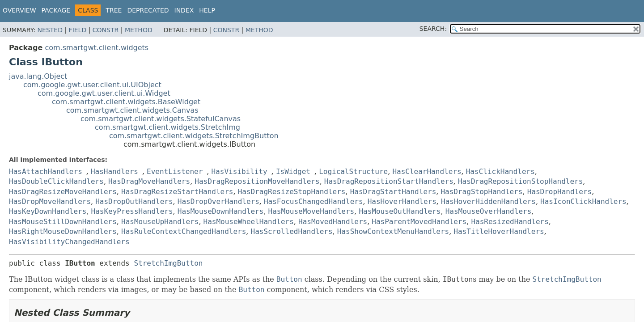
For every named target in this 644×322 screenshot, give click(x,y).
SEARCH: (433, 29)
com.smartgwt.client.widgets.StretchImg (167, 127)
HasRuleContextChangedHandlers (184, 231)
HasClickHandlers (500, 172)
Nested (50, 30)
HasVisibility (239, 172)
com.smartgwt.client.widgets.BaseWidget (126, 102)
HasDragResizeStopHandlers (292, 192)
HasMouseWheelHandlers (249, 222)
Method (139, 30)
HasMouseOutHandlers (400, 211)
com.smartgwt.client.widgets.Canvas (132, 110)
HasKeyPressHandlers (132, 211)
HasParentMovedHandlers (419, 222)
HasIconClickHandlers (583, 201)
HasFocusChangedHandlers (314, 201)
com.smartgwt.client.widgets (97, 48)
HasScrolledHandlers (292, 231)
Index (184, 10)
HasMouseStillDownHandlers (63, 222)
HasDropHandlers (560, 192)
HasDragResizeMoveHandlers (63, 192)
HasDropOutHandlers (134, 201)
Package (56, 10)
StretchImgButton (168, 263)
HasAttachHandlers (46, 172)
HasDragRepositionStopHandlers (520, 181)
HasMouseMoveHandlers (311, 211)
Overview (19, 10)
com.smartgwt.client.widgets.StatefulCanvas (161, 119)
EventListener (175, 172)
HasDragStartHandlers (393, 192)
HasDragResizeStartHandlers (177, 192)
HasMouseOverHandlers (489, 211)
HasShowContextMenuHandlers (393, 231)
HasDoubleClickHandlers (56, 181)
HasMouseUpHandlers (160, 222)
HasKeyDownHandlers (48, 211)
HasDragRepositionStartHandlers (389, 181)
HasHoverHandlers (402, 201)
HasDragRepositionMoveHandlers (257, 181)
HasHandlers (114, 172)
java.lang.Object (38, 76)
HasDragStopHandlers (481, 192)
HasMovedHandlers (333, 222)
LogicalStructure (353, 172)
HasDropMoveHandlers (50, 201)
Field (78, 30)
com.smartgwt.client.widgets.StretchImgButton (194, 136)
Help (207, 10)
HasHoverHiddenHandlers (488, 201)
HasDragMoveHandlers (149, 181)
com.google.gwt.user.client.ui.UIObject (92, 85)
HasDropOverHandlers (218, 201)
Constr (106, 30)
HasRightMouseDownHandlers (63, 231)
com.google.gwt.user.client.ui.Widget (104, 93)
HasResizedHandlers (510, 222)
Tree (114, 10)
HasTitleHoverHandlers (499, 231)
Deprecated (148, 10)
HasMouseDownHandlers (221, 211)
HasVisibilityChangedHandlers (69, 242)
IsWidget (293, 172)
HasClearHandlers (427, 172)
